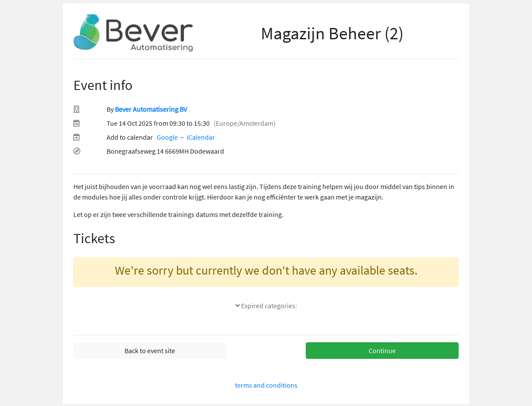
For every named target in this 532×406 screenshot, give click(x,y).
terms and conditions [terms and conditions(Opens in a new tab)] (266, 385)
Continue (382, 351)
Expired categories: (266, 306)
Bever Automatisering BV (151, 109)
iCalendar (201, 137)
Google (167, 137)
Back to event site (150, 351)
